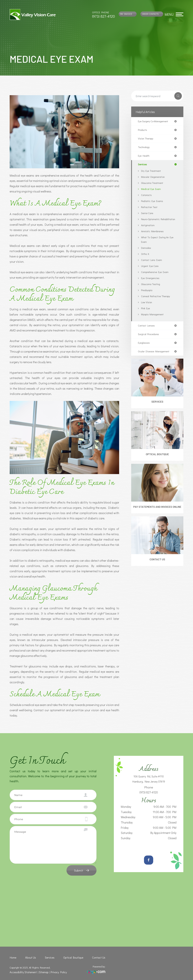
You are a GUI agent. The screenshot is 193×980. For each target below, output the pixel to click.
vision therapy (146, 139)
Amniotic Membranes (153, 237)
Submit (79, 870)
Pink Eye (146, 314)
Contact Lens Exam (153, 266)
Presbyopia (148, 296)
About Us (31, 957)
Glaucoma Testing (151, 290)
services (143, 166)
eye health (144, 157)
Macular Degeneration (154, 178)
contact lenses (147, 332)
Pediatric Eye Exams (153, 203)
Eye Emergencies (151, 284)
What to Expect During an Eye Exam (157, 246)
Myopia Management (153, 320)
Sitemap (41, 972)
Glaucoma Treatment (153, 184)
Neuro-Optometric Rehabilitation (152, 223)
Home (13, 957)
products (143, 130)
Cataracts (147, 196)
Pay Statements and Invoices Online (157, 517)
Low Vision (147, 308)
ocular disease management (155, 358)
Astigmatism (148, 231)
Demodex (146, 254)
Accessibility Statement (22, 972)
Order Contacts (150, 14)
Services (157, 409)
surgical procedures (150, 341)
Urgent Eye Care (151, 272)
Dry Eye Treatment (152, 172)
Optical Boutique (157, 462)
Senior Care (148, 215)
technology (144, 148)
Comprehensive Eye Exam (156, 278)
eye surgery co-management (154, 121)
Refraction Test (150, 209)
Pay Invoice (126, 14)
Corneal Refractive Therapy (157, 302)
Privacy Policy (55, 972)
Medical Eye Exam (152, 190)
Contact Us (157, 571)
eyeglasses (144, 349)
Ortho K (146, 260)
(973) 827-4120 (104, 16)
